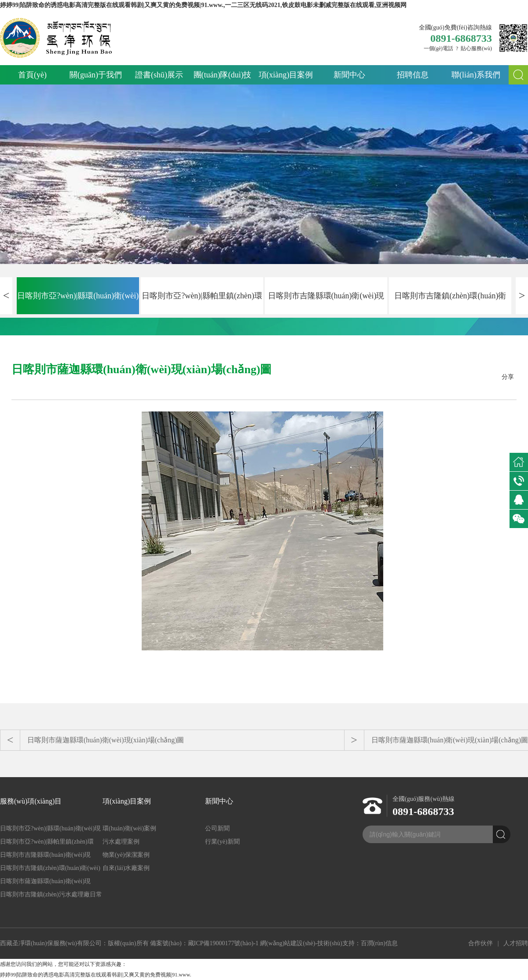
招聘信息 (413, 75)
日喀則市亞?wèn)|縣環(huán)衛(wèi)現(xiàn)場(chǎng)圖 (78, 303)
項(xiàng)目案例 (286, 75)
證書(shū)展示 (159, 75)
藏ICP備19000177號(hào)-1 (223, 943)
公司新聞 (217, 828)
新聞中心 (349, 75)
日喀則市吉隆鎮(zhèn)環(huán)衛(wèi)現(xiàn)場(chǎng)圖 (450, 303)
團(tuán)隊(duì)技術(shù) (223, 77)
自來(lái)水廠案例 (126, 868)
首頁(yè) (32, 75)
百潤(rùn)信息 (379, 943)
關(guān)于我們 (96, 75)
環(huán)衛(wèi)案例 (129, 828)
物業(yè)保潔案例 (126, 855)
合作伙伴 (480, 943)
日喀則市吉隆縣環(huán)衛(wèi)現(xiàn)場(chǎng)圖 (326, 303)
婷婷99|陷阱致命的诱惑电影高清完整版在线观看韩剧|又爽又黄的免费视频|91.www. (95, 975)
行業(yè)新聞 (222, 842)
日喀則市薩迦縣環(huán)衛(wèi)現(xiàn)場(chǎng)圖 (106, 740)
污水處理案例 (121, 842)
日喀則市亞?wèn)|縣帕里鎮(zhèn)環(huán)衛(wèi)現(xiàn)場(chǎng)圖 (202, 303)
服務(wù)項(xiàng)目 (31, 801)
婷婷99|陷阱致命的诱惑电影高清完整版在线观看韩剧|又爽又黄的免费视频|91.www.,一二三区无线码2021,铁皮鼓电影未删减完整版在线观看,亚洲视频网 (203, 5)
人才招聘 (516, 943)
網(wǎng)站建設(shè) (288, 943)
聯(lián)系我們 (476, 75)
